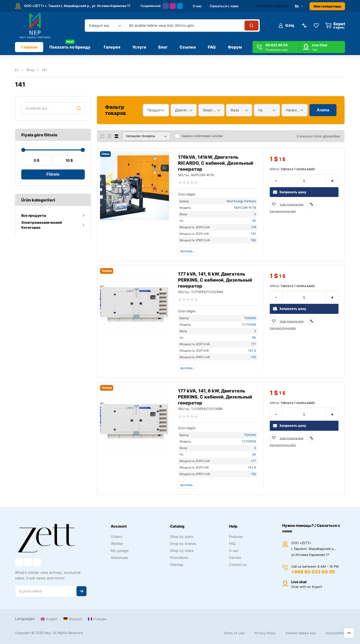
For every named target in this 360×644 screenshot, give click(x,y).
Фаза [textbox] (235, 110)
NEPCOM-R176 (245, 208)
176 (253, 227)
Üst (349, 633)
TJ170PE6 (249, 325)
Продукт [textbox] (155, 110)
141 (253, 234)
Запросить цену (290, 192)
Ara (79, 108)
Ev (17, 70)
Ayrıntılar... (187, 251)
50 (254, 221)
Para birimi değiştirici (272, 6)
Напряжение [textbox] (293, 110)
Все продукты (34, 215)
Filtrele (53, 174)
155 (253, 357)
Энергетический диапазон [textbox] (210, 110)
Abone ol (81, 591)
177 (253, 344)
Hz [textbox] (260, 110)
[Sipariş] (146, 136)
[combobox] (105, 26)
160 (253, 240)
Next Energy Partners (241, 201)
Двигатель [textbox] (182, 110)
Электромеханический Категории (42, 225)
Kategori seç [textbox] (99, 25)
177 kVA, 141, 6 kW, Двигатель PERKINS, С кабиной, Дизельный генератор (215, 280)
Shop (30, 70)
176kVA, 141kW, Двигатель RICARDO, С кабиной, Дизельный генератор (216, 163)
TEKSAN (250, 318)
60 (254, 338)
